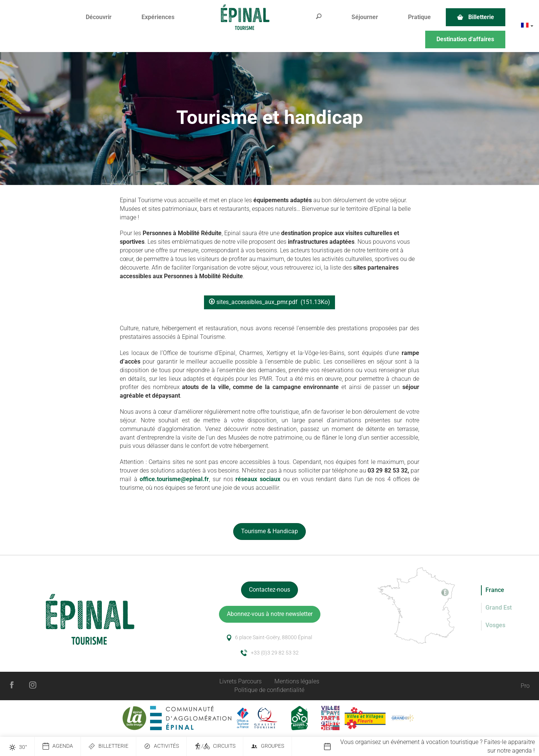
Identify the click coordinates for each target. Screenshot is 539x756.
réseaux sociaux (258, 479)
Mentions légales (297, 681)
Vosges (495, 625)
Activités (161, 746)
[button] (99, 17)
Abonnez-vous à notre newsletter (270, 614)
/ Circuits (215, 746)
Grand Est (499, 608)
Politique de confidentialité (269, 690)
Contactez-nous (269, 590)
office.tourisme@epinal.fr (174, 479)
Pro (525, 686)
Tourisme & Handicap (269, 531)
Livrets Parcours (240, 681)
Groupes (267, 746)
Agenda (58, 746)
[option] (431, 747)
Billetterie (108, 746)
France (495, 590)
